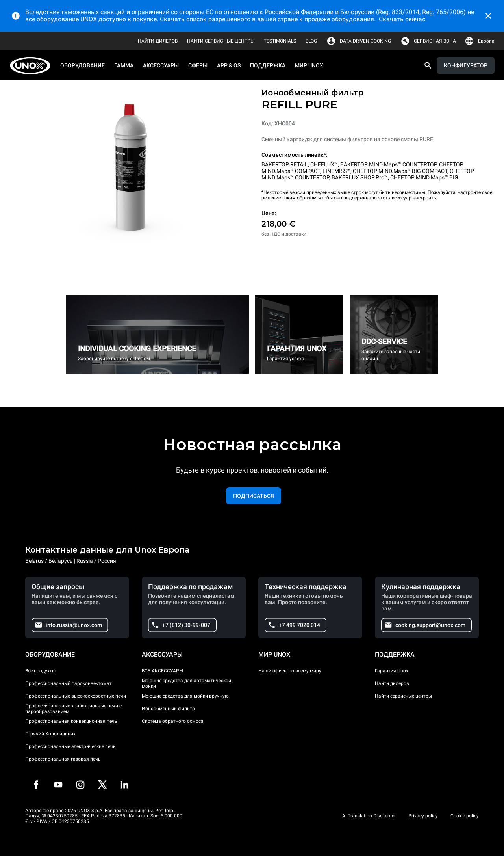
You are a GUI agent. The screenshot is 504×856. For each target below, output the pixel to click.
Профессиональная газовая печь (63, 759)
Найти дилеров (392, 683)
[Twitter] (102, 785)
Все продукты (40, 671)
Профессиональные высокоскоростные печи (76, 696)
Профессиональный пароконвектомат (69, 683)
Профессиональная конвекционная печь (71, 721)
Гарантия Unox (392, 671)
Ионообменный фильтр (168, 709)
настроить (424, 198)
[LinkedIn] (124, 785)
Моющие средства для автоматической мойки (186, 683)
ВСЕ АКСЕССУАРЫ (162, 671)
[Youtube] (58, 785)
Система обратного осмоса (173, 721)
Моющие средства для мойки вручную (185, 696)
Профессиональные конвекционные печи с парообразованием (73, 709)
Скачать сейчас (402, 19)
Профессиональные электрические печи (70, 746)
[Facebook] (36, 785)
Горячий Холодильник (50, 734)
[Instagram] (80, 785)
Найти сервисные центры (403, 696)
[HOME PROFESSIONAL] (32, 66)
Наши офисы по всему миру (290, 671)
